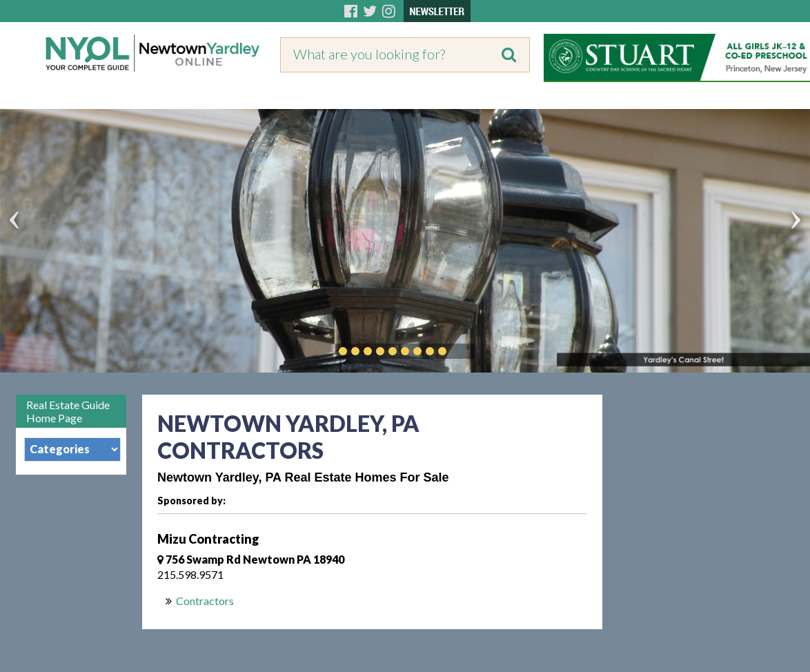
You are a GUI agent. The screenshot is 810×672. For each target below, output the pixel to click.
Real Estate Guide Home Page (68, 411)
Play (463, 351)
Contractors (205, 601)
